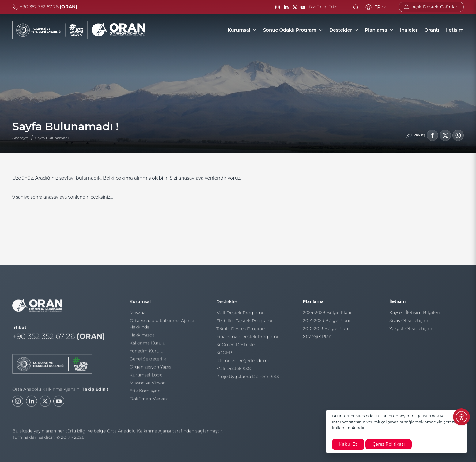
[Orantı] (432, 30)
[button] (356, 7)
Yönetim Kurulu (146, 352)
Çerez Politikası (389, 444)
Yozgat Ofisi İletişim (411, 331)
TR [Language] (380, 7)
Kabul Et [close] (348, 444)
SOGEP (224, 354)
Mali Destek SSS (234, 370)
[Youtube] (59, 404)
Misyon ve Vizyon (148, 384)
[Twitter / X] (295, 7)
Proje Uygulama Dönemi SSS (248, 378)
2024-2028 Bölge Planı (327, 315)
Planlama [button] (379, 30)
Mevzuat (138, 314)
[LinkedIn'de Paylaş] (445, 135)
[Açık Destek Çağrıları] (431, 7)
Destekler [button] (344, 30)
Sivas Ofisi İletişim (409, 323)
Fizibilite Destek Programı (244, 322)
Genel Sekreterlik (148, 360)
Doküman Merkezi (149, 400)
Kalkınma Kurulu (147, 344)
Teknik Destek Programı (242, 330)
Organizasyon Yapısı (151, 368)
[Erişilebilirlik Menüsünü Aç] (461, 417)
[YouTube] (303, 7)
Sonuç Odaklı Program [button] (293, 30)
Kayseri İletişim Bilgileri (415, 315)
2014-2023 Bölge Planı (327, 323)
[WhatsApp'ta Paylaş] (458, 135)
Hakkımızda (142, 336)
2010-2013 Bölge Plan (325, 331)
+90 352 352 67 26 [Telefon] (45, 7)
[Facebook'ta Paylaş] (432, 135)
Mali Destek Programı (240, 314)
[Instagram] (278, 7)
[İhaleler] (409, 30)
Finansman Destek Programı (247, 338)
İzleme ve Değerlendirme (243, 362)
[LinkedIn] (286, 7)
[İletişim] (455, 30)
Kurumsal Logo (146, 376)
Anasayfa (21, 138)
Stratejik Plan (317, 339)
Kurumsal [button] (242, 30)
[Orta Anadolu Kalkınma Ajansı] (79, 30)
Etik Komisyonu (146, 392)
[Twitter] (45, 404)
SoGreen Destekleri (237, 346)
